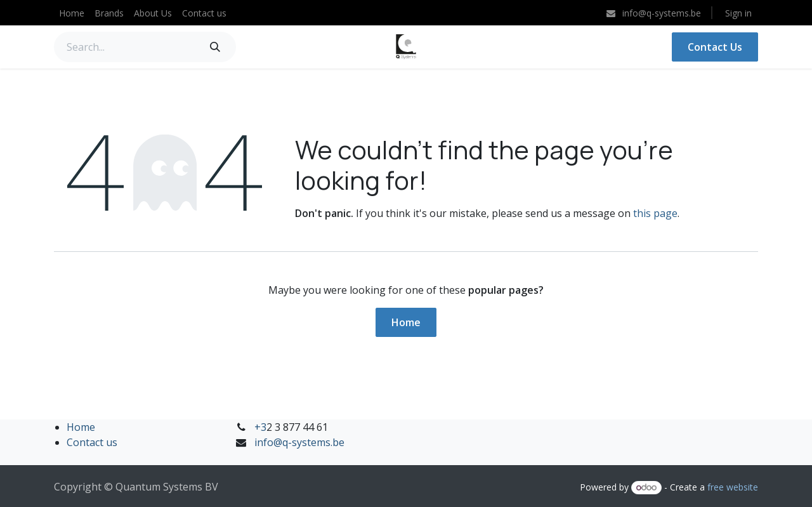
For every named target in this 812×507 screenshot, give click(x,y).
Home (406, 322)
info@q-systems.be (299, 442)
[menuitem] (72, 13)
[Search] (215, 47)
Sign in (738, 13)
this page (655, 213)
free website (733, 487)
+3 (260, 427)
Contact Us (715, 47)
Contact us (92, 442)
